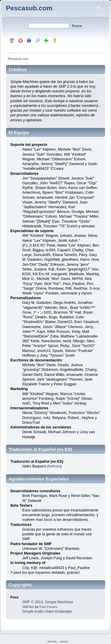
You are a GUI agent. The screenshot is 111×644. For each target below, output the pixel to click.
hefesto (55, 466)
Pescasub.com (29, 8)
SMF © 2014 (33, 602)
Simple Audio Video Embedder (47, 612)
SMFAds (28, 607)
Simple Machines (59, 602)
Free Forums (48, 607)
